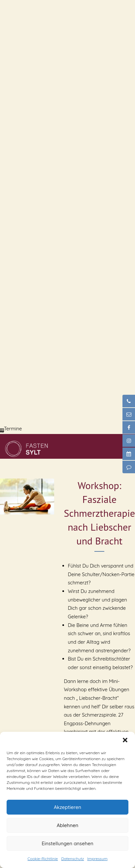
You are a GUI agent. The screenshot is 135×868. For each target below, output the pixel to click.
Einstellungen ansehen (67, 843)
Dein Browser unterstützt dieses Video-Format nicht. (50, 25)
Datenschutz (72, 859)
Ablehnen (68, 825)
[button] (125, 740)
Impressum (97, 859)
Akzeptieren (67, 807)
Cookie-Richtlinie (43, 859)
